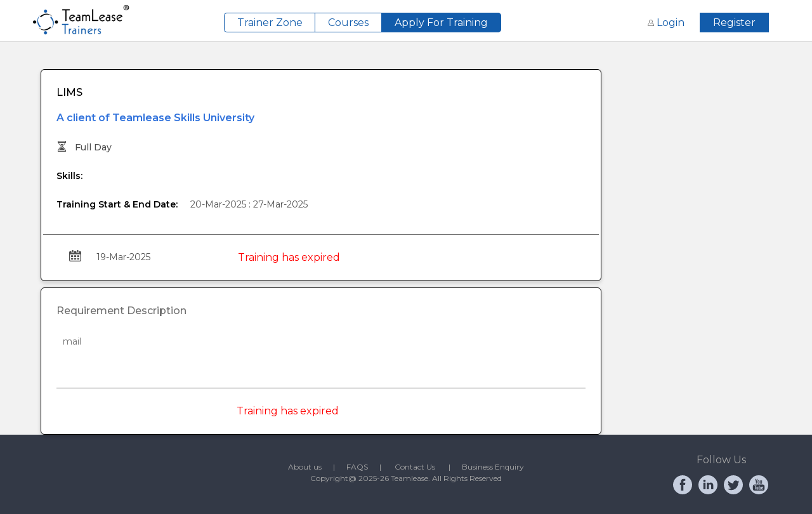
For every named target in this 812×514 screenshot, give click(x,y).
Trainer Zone (270, 23)
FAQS (363, 467)
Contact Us (422, 467)
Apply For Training (441, 23)
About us (311, 467)
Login (667, 23)
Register (734, 23)
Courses (348, 23)
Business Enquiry (493, 467)
